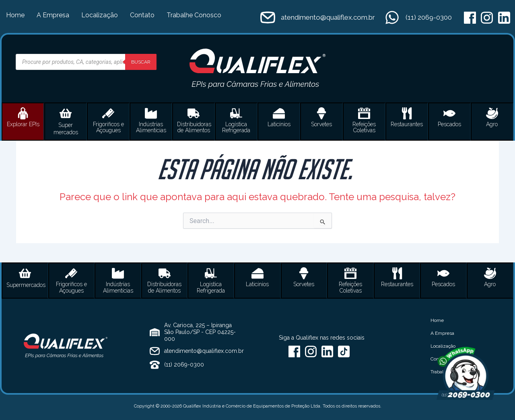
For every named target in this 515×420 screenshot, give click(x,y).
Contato (142, 15)
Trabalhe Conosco (194, 15)
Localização (100, 15)
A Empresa (53, 15)
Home (15, 15)
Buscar (141, 62)
